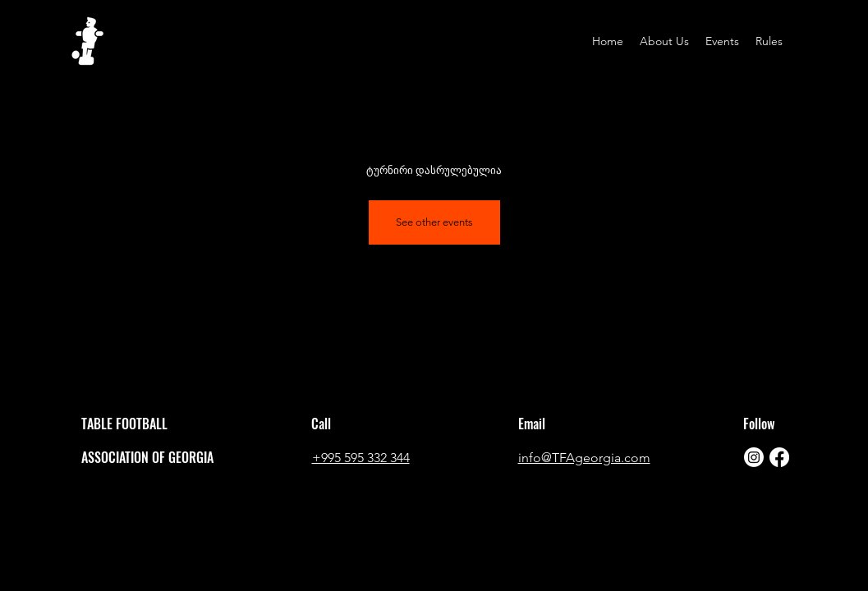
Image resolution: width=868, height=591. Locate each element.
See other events (434, 222)
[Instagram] (754, 457)
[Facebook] (779, 457)
